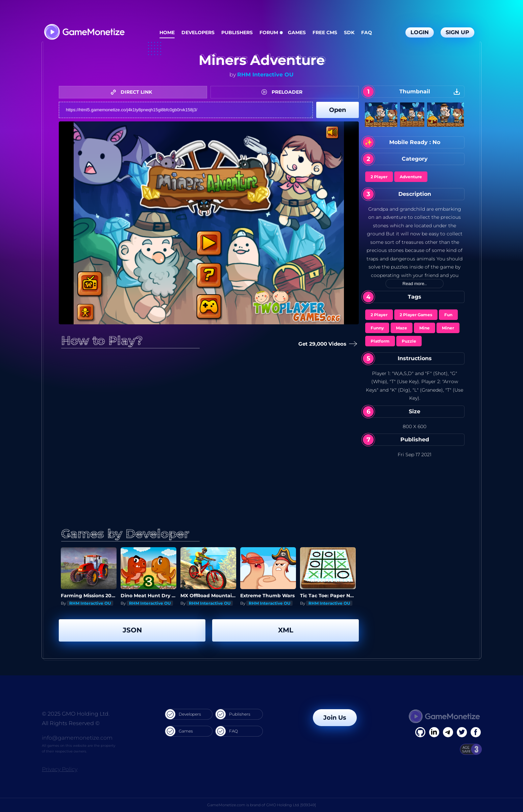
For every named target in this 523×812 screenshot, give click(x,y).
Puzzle (409, 341)
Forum (269, 32)
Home (167, 32)
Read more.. (415, 284)
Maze (402, 328)
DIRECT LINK (133, 92)
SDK (349, 32)
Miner (448, 328)
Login (420, 32)
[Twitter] (462, 732)
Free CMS (325, 32)
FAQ (367, 32)
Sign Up (457, 32)
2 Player (379, 177)
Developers (198, 32)
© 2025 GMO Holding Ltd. (76, 714)
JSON (132, 630)
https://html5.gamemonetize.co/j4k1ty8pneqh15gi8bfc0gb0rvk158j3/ (186, 110)
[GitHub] (476, 732)
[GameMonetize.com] (84, 33)
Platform (380, 341)
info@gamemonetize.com (77, 738)
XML (286, 630)
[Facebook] (420, 732)
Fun (448, 315)
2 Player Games (416, 315)
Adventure (411, 177)
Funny (377, 328)
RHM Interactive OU (265, 75)
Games (297, 32)
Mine (425, 328)
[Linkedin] (448, 732)
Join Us (335, 718)
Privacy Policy (60, 769)
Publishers (237, 32)
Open (338, 110)
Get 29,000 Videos (326, 344)
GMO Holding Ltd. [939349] (291, 805)
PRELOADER (284, 92)
